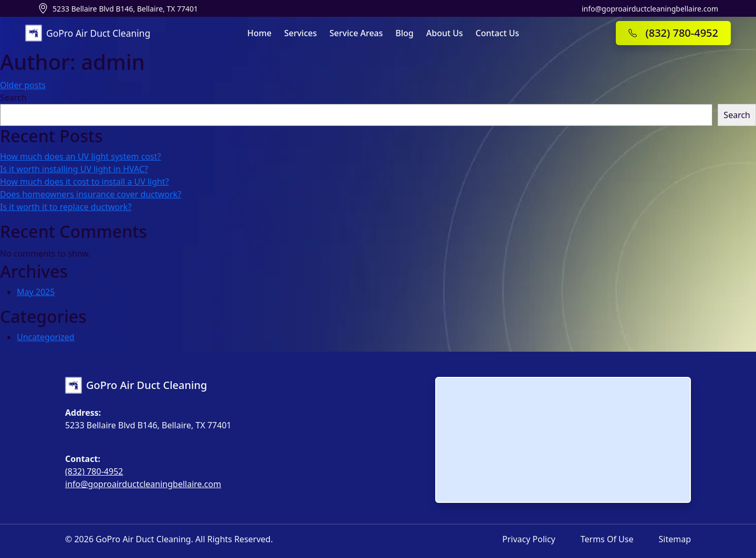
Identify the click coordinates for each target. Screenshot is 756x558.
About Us (445, 33)
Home (259, 33)
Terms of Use (607, 539)
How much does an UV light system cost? (80, 156)
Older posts (23, 85)
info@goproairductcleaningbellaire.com (650, 9)
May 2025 (36, 292)
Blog (404, 33)
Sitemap (675, 539)
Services (300, 33)
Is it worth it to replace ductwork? (66, 207)
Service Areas (356, 33)
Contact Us (497, 33)
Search (13, 98)
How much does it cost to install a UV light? (85, 182)
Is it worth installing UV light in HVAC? (74, 169)
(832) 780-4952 (94, 471)
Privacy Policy (529, 539)
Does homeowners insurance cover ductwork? (91, 194)
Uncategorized (46, 337)
